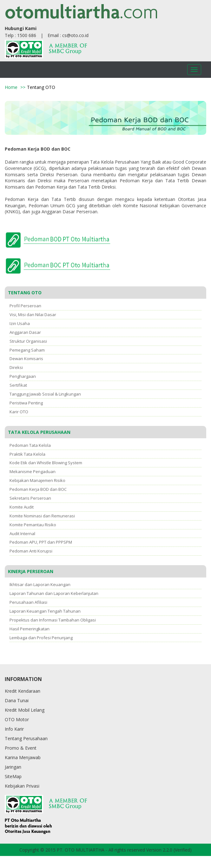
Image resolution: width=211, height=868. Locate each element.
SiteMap (13, 776)
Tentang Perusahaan (26, 738)
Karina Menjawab (23, 757)
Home (11, 87)
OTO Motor (17, 719)
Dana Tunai (17, 700)
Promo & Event (21, 748)
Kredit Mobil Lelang (25, 710)
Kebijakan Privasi (22, 786)
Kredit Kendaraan (23, 691)
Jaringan (13, 767)
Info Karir (14, 729)
